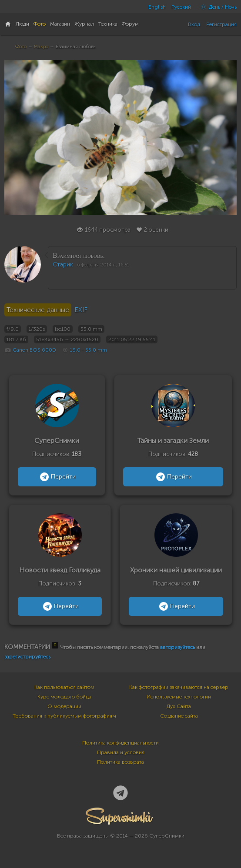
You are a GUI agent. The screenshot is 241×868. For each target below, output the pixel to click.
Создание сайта (179, 716)
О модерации (64, 706)
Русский (181, 7)
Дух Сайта (179, 706)
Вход (194, 24)
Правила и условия (121, 752)
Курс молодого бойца (64, 697)
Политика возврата (120, 762)
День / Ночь (217, 7)
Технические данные (38, 310)
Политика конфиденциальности (120, 743)
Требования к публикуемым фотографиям (64, 716)
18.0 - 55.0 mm (89, 350)
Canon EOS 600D (34, 350)
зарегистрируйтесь (27, 657)
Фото (21, 47)
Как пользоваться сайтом (64, 687)
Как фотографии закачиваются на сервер (179, 687)
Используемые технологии (179, 697)
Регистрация (221, 24)
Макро (41, 47)
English (157, 7)
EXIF (81, 310)
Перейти (57, 477)
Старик (63, 264)
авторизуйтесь (177, 647)
